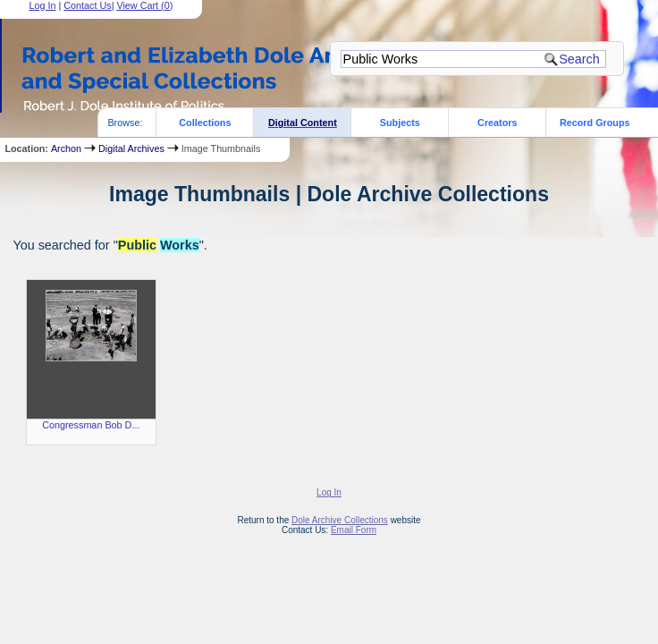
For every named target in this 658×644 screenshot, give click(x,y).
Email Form (354, 530)
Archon (66, 148)
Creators (497, 123)
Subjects (400, 123)
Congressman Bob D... (91, 425)
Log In (329, 492)
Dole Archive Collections (340, 520)
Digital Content (303, 123)
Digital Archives (131, 148)
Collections (205, 123)
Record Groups (595, 123)
